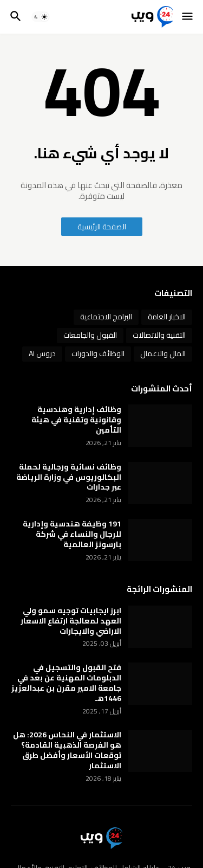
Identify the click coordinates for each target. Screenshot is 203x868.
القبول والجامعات (90, 335)
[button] (188, 17)
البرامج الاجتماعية (106, 317)
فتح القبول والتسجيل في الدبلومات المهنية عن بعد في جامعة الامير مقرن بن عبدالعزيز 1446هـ (66, 683)
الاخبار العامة (167, 317)
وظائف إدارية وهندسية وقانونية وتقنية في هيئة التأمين (76, 420)
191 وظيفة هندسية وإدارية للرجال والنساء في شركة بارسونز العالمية (72, 534)
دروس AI (42, 353)
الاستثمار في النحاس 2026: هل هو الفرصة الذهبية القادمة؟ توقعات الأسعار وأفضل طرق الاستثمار (67, 750)
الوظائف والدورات (98, 353)
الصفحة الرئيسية (102, 227)
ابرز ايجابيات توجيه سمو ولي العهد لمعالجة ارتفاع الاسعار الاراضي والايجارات (71, 621)
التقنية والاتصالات (159, 335)
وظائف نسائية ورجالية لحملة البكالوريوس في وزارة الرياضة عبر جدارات (69, 477)
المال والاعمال (163, 353)
